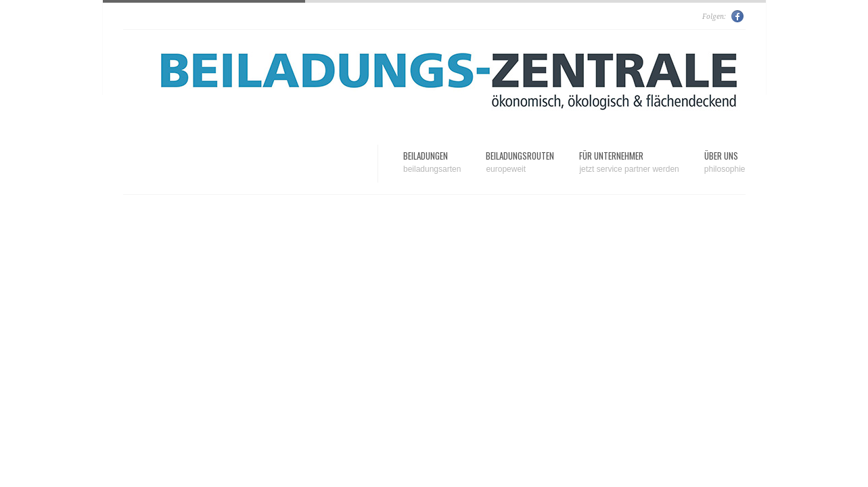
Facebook (738, 16)
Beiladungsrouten (520, 162)
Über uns (725, 162)
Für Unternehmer (629, 162)
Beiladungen (432, 162)
